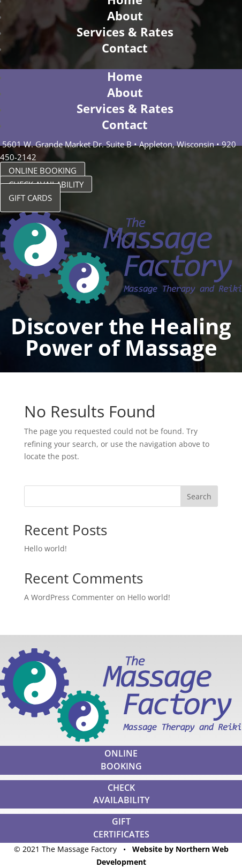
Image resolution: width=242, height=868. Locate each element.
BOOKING (121, 766)
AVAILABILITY (121, 800)
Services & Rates (125, 32)
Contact (125, 48)
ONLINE (121, 753)
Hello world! (46, 548)
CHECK (121, 788)
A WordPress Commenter (69, 597)
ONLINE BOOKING (43, 170)
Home (125, 76)
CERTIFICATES (121, 834)
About (125, 16)
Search (199, 496)
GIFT (121, 821)
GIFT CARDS (30, 198)
